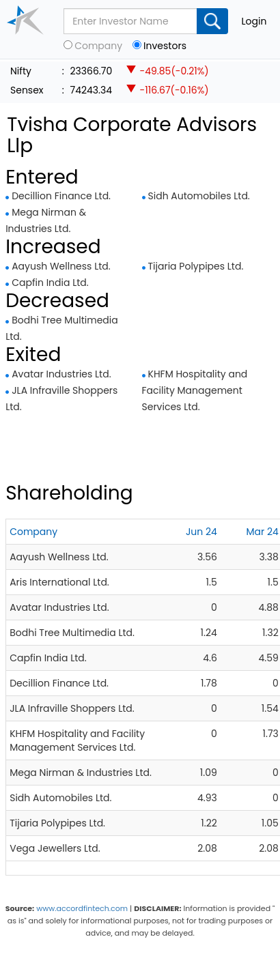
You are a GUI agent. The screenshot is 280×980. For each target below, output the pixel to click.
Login (254, 21)
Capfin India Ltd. (50, 283)
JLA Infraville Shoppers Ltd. (72, 708)
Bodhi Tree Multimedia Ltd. (72, 633)
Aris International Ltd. (59, 582)
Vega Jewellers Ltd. (55, 848)
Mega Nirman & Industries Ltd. (81, 773)
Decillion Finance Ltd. (61, 196)
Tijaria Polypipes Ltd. (196, 266)
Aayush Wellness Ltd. (61, 266)
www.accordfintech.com (82, 908)
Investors (165, 46)
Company (98, 46)
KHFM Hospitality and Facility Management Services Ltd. (195, 390)
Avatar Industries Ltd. (61, 374)
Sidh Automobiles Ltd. (199, 196)
